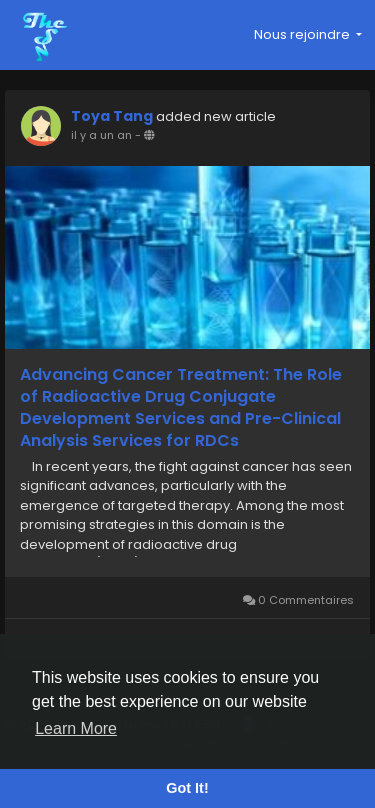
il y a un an (101, 135)
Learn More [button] (76, 728)
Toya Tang (112, 116)
